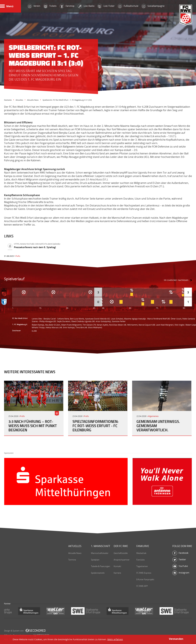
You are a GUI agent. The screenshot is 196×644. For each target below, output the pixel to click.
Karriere (117, 573)
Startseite (8, 100)
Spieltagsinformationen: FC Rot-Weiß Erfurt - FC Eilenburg (95, 426)
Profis (18, 256)
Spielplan (95, 560)
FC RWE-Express (144, 573)
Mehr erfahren (115, 639)
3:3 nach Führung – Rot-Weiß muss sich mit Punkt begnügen (33, 426)
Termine (72, 560)
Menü (7, 6)
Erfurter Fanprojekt (145, 579)
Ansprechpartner (122, 560)
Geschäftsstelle (121, 553)
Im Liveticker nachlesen (176, 280)
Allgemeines (153, 416)
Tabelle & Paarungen (101, 566)
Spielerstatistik (98, 573)
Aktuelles (19, 100)
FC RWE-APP (142, 586)
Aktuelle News (33, 100)
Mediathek (141, 553)
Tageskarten (142, 566)
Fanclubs (141, 560)
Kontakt (117, 566)
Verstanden (176, 639)
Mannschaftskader (100, 553)
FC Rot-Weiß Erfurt (186, 15)
